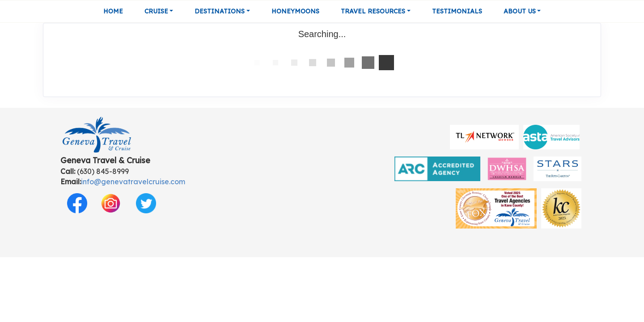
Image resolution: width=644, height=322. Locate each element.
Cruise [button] (156, 11)
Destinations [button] (220, 11)
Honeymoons (295, 11)
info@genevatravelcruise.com (133, 182)
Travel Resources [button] (373, 11)
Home (113, 11)
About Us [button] (520, 11)
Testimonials (457, 11)
